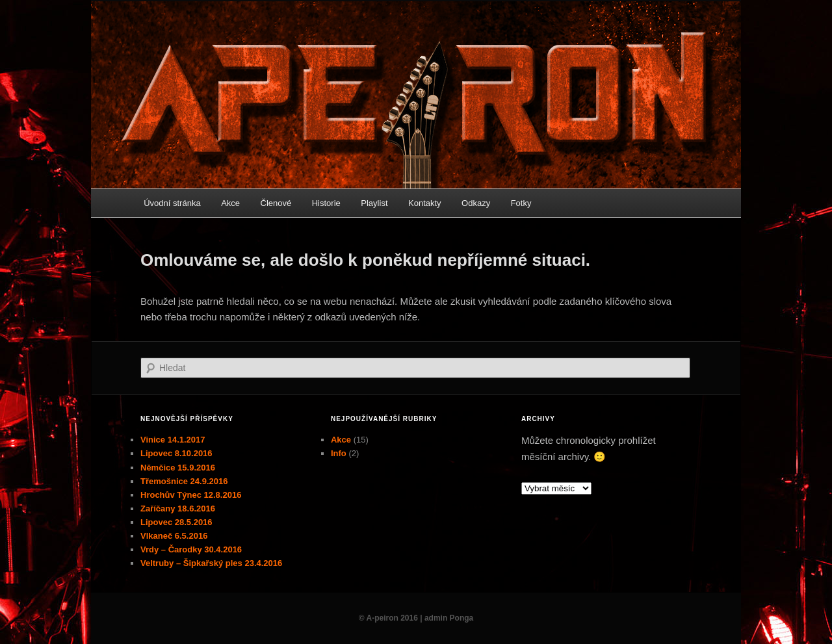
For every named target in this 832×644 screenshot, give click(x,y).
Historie (326, 203)
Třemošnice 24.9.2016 (184, 481)
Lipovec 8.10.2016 (176, 453)
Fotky (521, 203)
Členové (276, 203)
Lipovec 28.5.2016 (176, 522)
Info (339, 453)
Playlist (374, 203)
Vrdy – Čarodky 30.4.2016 (191, 549)
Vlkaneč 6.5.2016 (174, 536)
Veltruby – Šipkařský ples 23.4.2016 (211, 563)
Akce (230, 203)
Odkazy (476, 203)
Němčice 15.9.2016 (178, 468)
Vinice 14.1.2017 (173, 440)
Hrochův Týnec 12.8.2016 (191, 495)
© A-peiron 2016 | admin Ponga (416, 618)
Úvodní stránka (172, 203)
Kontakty (425, 203)
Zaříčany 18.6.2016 (178, 509)
